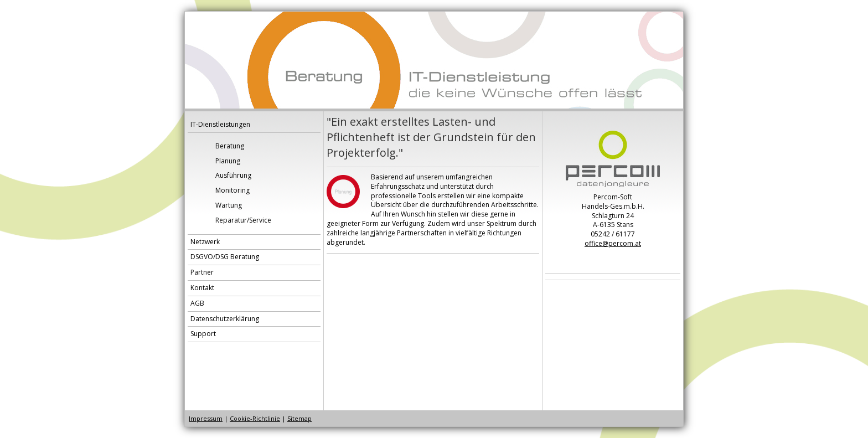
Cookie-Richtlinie (255, 418)
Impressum (206, 418)
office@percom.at (613, 243)
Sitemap (299, 418)
